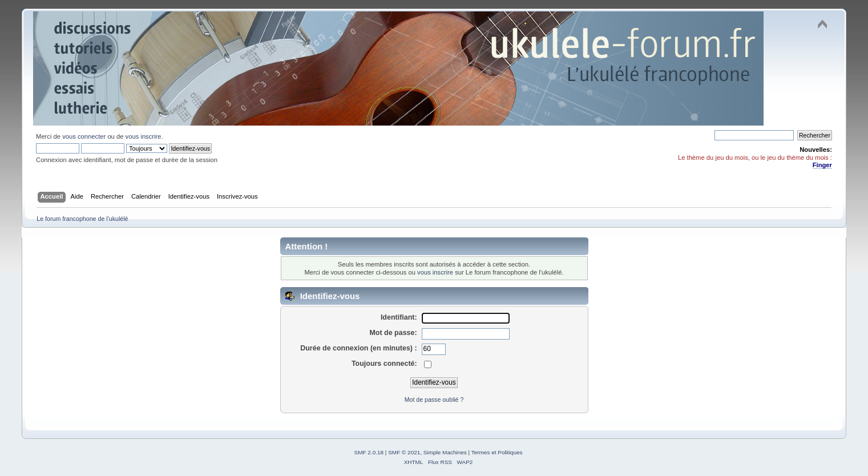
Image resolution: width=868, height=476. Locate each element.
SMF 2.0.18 (369, 452)
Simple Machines (445, 452)
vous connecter (84, 136)
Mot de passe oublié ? (434, 400)
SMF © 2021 (404, 452)
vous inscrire (144, 136)
